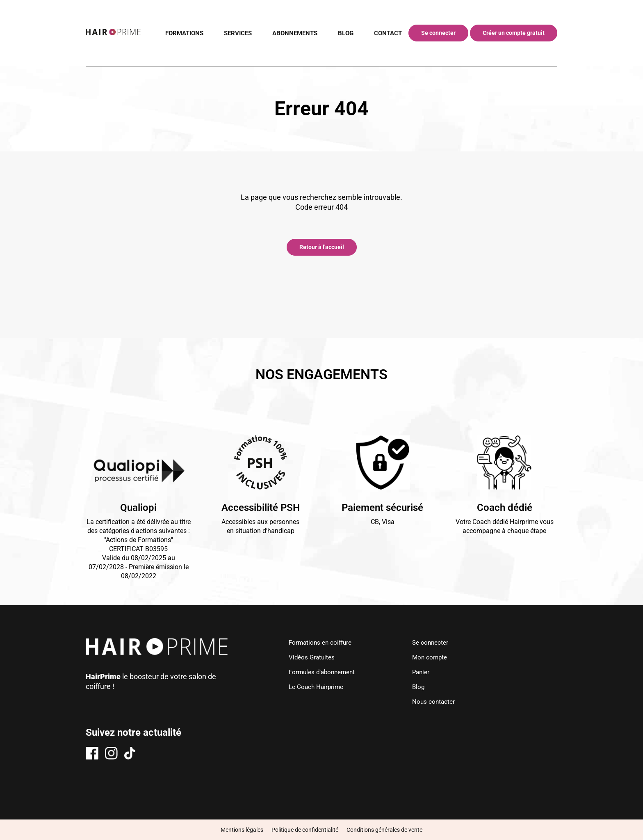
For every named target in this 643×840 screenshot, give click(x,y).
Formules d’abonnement (322, 672)
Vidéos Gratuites (310, 657)
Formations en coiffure (320, 642)
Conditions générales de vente (384, 830)
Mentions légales (242, 830)
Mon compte (432, 657)
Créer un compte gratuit (514, 33)
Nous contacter (436, 702)
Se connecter (438, 33)
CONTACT (387, 33)
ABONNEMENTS (291, 33)
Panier (423, 672)
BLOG (344, 33)
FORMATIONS (175, 33)
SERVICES (231, 33)
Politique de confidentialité (305, 830)
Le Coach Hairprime (315, 687)
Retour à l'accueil (322, 247)
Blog (421, 687)
